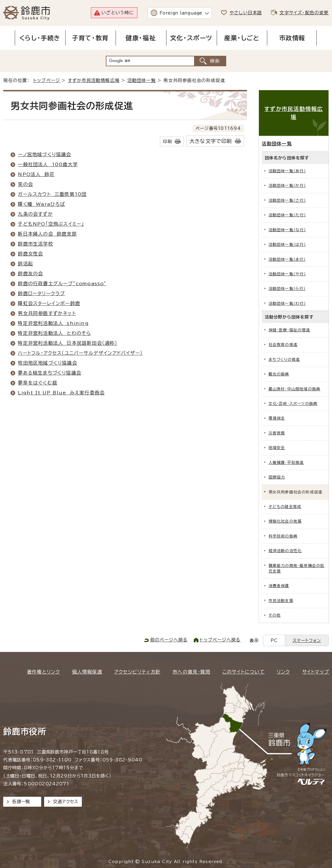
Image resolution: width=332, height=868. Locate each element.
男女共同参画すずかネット (47, 313)
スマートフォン (307, 640)
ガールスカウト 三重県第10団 (52, 194)
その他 (275, 615)
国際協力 (277, 477)
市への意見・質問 (191, 672)
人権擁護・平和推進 (286, 463)
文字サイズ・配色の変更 (304, 13)
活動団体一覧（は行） (287, 245)
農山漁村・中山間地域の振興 (295, 389)
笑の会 (25, 184)
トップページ (47, 80)
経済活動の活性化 (285, 551)
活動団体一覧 (142, 80)
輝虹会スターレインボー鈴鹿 (49, 303)
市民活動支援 (281, 601)
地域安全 (277, 448)
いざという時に (118, 13)
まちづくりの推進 (284, 360)
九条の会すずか (35, 214)
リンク (283, 672)
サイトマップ (316, 672)
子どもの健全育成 (285, 507)
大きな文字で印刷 (211, 141)
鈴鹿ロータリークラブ (41, 293)
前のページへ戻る (169, 640)
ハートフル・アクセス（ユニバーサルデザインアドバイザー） (80, 353)
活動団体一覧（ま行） (287, 259)
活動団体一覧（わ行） (287, 303)
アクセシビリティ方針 (137, 672)
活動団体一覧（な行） (287, 230)
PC (274, 640)
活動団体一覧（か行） (287, 186)
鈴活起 (25, 264)
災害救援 (277, 433)
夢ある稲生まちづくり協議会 (50, 373)
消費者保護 (279, 586)
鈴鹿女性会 (30, 254)
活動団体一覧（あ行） (287, 171)
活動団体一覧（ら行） (287, 289)
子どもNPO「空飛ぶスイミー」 (51, 224)
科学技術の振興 (283, 536)
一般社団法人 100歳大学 (48, 164)
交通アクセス (66, 802)
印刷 (167, 141)
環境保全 (277, 418)
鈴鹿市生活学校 (35, 244)
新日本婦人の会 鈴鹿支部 (47, 234)
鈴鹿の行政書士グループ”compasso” (62, 283)
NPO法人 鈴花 (36, 174)
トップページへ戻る (220, 640)
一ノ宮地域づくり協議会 (44, 154)
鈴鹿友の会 (30, 274)
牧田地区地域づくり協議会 (47, 363)
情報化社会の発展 (285, 521)
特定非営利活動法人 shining (53, 323)
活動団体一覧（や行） (287, 274)
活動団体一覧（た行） (287, 215)
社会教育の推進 (283, 345)
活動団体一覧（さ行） (287, 200)
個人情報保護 (87, 672)
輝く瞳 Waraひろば (41, 204)
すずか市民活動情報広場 (94, 80)
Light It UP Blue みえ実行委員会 (61, 393)
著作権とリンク (43, 672)
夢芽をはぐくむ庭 (38, 383)
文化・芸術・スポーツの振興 (293, 404)
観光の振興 (279, 374)
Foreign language (181, 13)
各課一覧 (21, 802)
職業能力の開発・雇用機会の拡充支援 (297, 568)
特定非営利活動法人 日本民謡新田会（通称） (68, 343)
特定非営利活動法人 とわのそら (54, 333)
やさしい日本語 (246, 13)
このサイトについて (244, 672)
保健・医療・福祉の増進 (289, 330)
